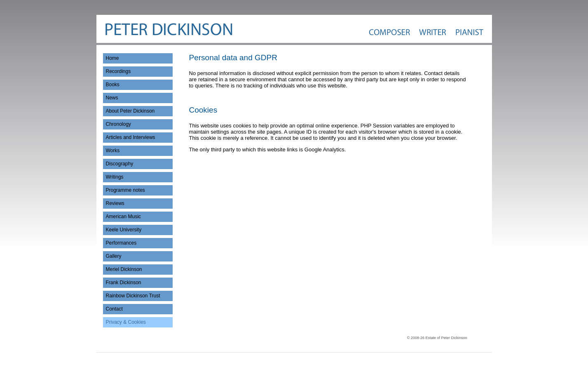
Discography (120, 164)
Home (112, 58)
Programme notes (125, 190)
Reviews (115, 203)
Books (113, 85)
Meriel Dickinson (124, 269)
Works (113, 151)
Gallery (114, 256)
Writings (115, 177)
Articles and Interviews (131, 137)
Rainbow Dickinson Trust (133, 296)
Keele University (124, 230)
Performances (121, 243)
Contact (114, 309)
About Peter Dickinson (130, 111)
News (112, 98)
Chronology (118, 124)
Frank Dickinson (124, 283)
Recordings (118, 71)
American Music (123, 217)
